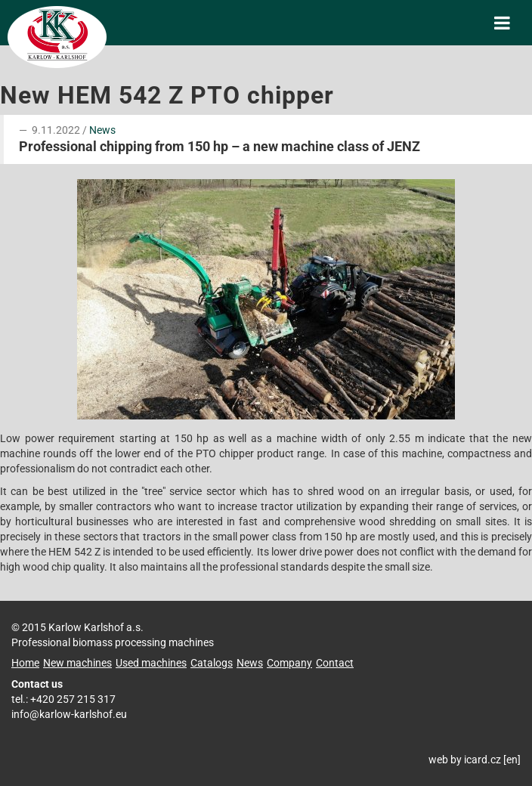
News (102, 130)
